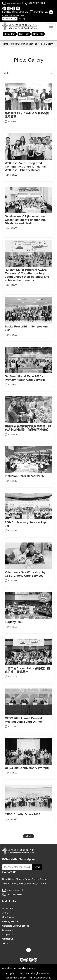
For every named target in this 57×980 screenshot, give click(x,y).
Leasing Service (10, 921)
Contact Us (8, 939)
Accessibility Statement (25, 968)
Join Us (6, 913)
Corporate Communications (24, 44)
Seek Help (24, 34)
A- (31, 12)
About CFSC (8, 908)
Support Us (10, 34)
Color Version (10, 19)
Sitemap (6, 943)
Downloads (8, 930)
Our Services (9, 917)
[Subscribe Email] (17, 867)
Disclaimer (7, 968)
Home (5, 44)
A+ (23, 15)
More (28, 836)
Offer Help (38, 34)
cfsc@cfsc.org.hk (13, 3)
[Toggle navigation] (51, 26)
